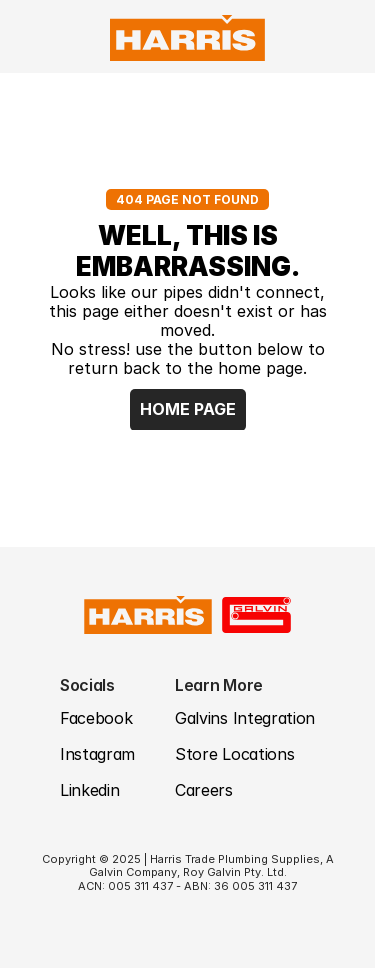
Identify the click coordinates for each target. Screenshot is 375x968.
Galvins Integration (245, 718)
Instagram (97, 754)
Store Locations (234, 754)
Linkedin (89, 790)
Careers (204, 790)
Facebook (96, 718)
